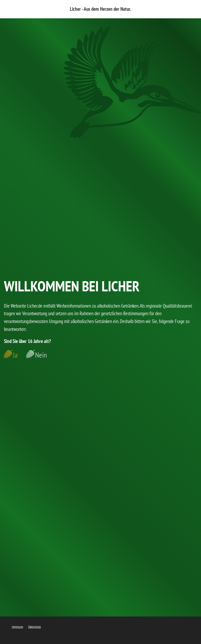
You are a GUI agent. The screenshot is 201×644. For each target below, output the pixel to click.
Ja (15, 355)
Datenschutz (35, 627)
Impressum (17, 627)
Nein (41, 355)
